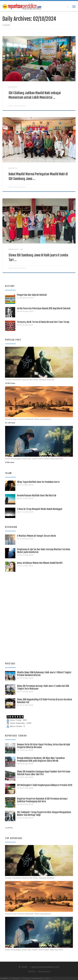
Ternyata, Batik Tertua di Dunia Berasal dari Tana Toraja (43, 322)
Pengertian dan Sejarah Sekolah (32, 295)
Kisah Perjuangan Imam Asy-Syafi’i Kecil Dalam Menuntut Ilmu (34, 459)
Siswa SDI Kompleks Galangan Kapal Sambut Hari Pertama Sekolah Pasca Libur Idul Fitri (44, 773)
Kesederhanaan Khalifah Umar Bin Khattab (37, 495)
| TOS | (47, 978)
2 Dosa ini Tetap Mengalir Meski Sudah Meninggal (40, 509)
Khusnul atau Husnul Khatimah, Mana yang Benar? (28, 419)
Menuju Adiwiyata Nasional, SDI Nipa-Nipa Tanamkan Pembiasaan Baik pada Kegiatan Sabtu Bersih (41, 759)
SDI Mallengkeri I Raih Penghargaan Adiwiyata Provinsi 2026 (45, 785)
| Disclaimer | (37, 978)
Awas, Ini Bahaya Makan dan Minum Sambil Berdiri (40, 563)
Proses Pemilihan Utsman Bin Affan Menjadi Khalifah (30, 380)
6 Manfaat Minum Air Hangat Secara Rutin (36, 536)
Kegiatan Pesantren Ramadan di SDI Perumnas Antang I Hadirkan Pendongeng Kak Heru (42, 800)
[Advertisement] (39, 616)
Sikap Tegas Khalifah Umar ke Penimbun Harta (38, 482)
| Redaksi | (5, 978)
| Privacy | (26, 978)
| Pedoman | (16, 978)
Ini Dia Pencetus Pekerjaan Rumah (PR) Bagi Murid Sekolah (44, 308)
